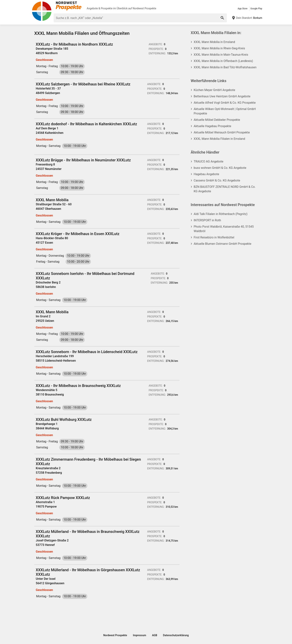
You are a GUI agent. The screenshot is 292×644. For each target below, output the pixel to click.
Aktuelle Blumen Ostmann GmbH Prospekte (223, 244)
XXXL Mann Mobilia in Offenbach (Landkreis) (223, 61)
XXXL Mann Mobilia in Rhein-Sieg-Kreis (219, 48)
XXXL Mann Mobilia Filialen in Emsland (219, 139)
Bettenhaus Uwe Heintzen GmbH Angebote (222, 96)
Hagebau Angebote (206, 174)
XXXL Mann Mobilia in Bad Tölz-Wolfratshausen (225, 67)
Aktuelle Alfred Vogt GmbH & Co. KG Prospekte (225, 103)
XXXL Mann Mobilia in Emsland (214, 42)
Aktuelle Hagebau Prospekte (212, 126)
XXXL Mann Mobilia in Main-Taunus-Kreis (221, 55)
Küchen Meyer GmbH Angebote (214, 90)
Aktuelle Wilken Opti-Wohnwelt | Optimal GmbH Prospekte (225, 111)
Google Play (256, 9)
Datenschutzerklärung (176, 635)
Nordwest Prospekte (144, 8)
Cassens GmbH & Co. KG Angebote (217, 180)
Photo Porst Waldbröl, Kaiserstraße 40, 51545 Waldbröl (224, 229)
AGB (155, 635)
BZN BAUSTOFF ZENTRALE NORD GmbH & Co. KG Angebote (225, 189)
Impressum (140, 635)
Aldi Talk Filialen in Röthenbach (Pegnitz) (221, 214)
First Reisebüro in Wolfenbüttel (214, 237)
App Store (242, 9)
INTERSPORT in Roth (207, 220)
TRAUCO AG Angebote (208, 161)
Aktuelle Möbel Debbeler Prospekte (217, 120)
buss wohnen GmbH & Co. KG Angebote (220, 168)
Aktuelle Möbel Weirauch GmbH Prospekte (222, 132)
